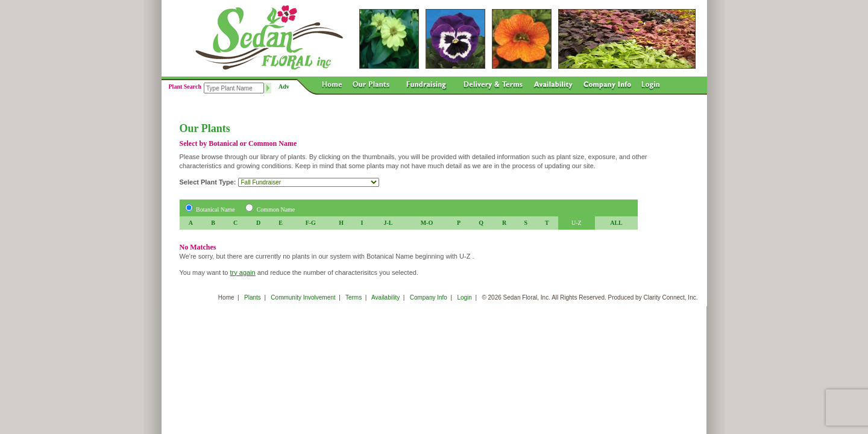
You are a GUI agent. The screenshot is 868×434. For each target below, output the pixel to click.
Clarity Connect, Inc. (670, 297)
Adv (284, 86)
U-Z (577, 223)
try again (242, 272)
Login (464, 297)
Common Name (276, 209)
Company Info (429, 297)
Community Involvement (303, 297)
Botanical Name (215, 209)
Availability (385, 297)
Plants (253, 297)
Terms (354, 297)
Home (226, 297)
